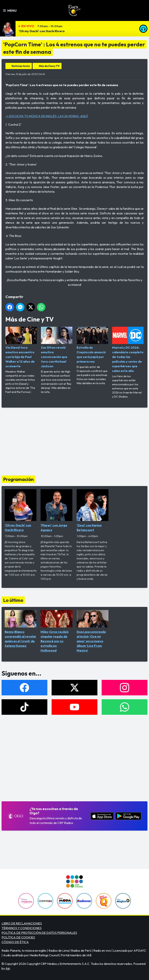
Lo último (13, 600)
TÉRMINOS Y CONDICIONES (22, 928)
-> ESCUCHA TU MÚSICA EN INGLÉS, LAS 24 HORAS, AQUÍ (47, 116)
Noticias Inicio (21, 66)
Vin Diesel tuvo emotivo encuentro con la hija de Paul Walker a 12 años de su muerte (21, 347)
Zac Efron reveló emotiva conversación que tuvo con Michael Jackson (57, 347)
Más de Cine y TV (49, 66)
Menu (10, 10)
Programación (18, 479)
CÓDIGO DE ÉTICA (15, 942)
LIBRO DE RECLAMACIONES (22, 923)
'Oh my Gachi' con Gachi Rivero (42, 31)
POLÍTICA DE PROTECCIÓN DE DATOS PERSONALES (39, 933)
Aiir (8, 968)
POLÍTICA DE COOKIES (18, 937)
